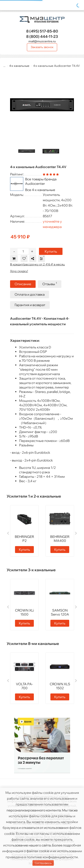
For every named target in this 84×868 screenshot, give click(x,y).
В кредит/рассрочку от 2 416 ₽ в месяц (37, 264)
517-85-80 (42, 31)
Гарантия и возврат (30, 305)
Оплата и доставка (30, 294)
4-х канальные (19, 66)
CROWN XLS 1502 (60, 686)
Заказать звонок (42, 47)
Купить (51, 251)
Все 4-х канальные (40, 190)
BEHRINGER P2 (24, 539)
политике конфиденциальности (52, 857)
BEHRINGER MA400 (60, 539)
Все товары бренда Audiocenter (41, 181)
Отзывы (50, 284)
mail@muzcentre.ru (42, 41)
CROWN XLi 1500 (24, 612)
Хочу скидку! (19, 271)
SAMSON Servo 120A (60, 612)
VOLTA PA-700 (24, 686)
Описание (23, 284)
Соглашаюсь (43, 863)
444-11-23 (42, 36)
